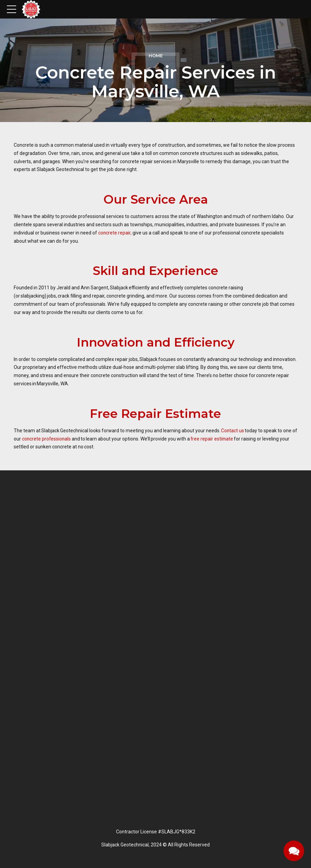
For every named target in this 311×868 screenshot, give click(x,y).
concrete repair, (115, 233)
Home (156, 56)
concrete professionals (53, 439)
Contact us (233, 431)
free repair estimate (219, 439)
